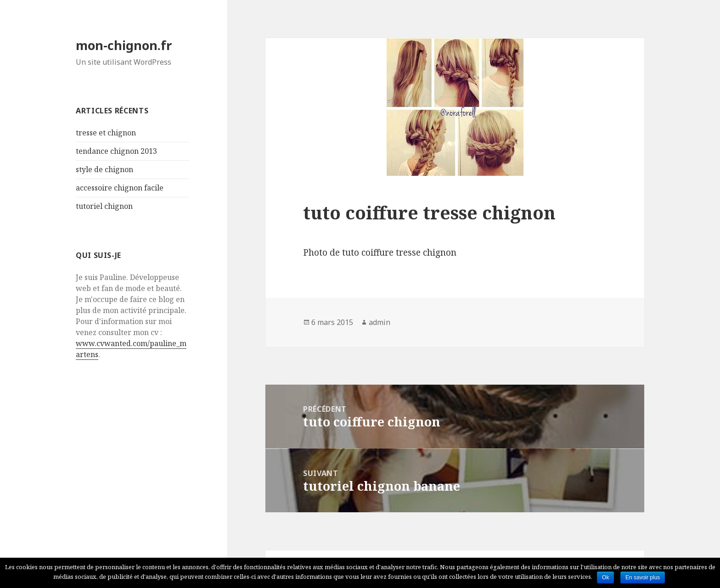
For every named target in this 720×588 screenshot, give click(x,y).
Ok (605, 577)
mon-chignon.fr (124, 45)
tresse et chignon (106, 133)
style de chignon (104, 169)
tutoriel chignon (104, 206)
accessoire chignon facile (120, 188)
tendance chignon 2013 (116, 151)
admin (380, 322)
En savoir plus (643, 577)
